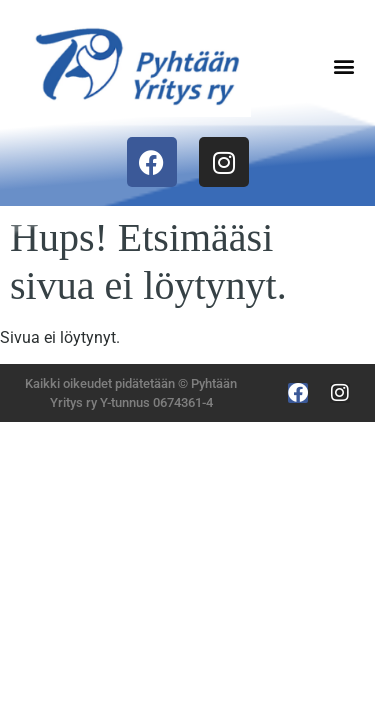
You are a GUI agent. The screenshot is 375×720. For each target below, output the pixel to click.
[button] (343, 66)
